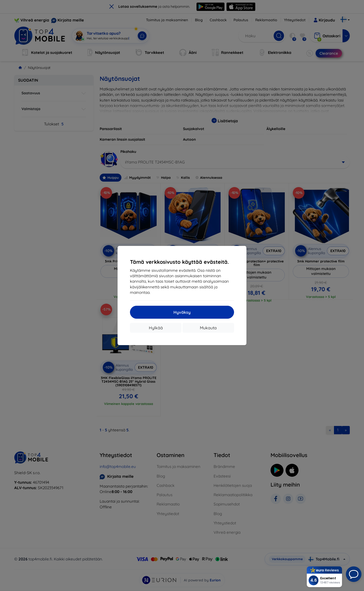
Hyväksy (182, 312)
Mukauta (208, 328)
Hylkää (156, 328)
